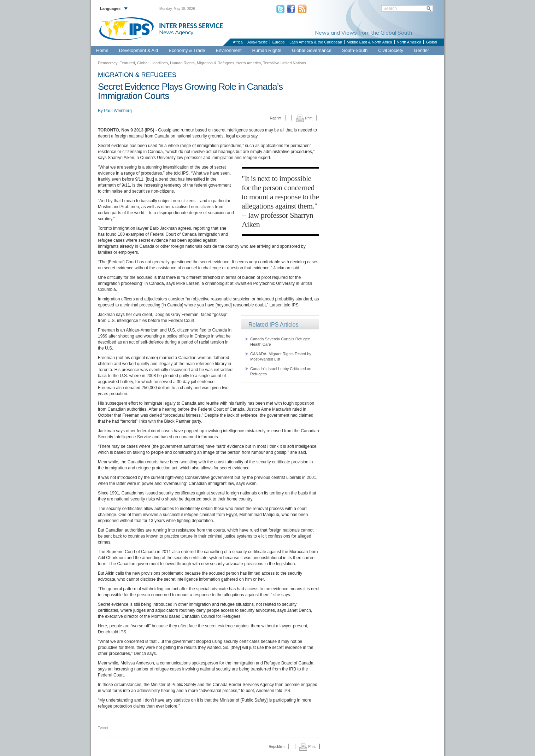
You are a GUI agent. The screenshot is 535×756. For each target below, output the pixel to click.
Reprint (276, 118)
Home (102, 50)
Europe (278, 42)
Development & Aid (139, 50)
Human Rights (267, 50)
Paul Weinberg (118, 111)
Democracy (108, 63)
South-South (355, 50)
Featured (127, 63)
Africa (238, 42)
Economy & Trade (187, 50)
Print (304, 118)
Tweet (103, 728)
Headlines (159, 63)
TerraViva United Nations (284, 63)
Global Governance (312, 50)
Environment (229, 50)
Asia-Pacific (257, 42)
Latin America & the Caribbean (316, 42)
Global (431, 42)
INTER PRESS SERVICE (191, 26)
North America (409, 42)
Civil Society (391, 50)
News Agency (176, 32)
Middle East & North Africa (369, 42)
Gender (421, 50)
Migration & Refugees (216, 63)
